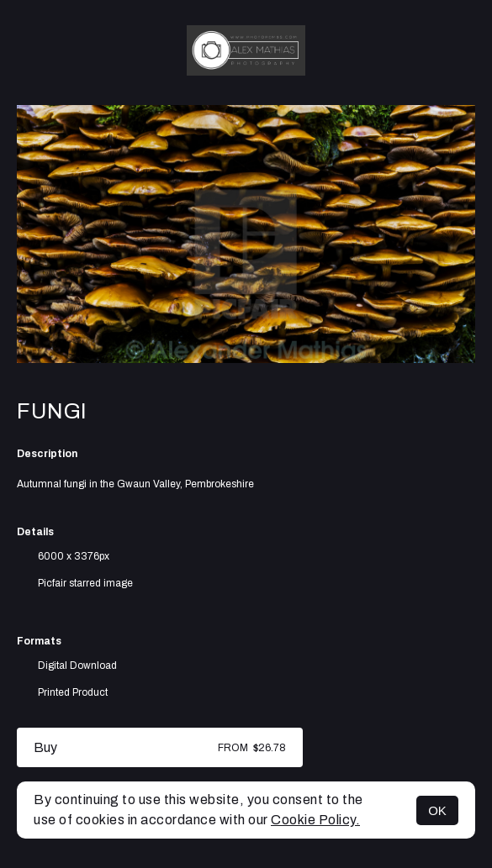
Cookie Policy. (315, 820)
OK (437, 810)
